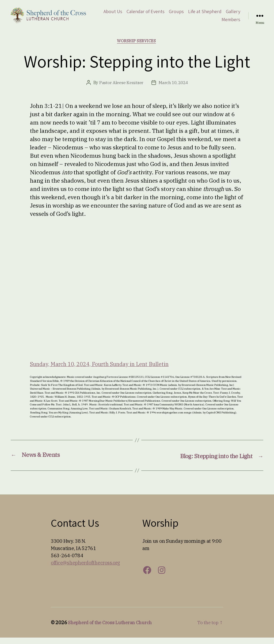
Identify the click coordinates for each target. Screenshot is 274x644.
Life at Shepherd (224, 14)
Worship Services (137, 47)
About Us (132, 14)
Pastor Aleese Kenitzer (121, 89)
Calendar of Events (164, 14)
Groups (195, 14)
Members (231, 22)
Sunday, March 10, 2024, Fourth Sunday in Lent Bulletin (105, 370)
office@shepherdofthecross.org (85, 569)
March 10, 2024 (173, 89)
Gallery (210, 22)
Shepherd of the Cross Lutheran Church (113, 629)
